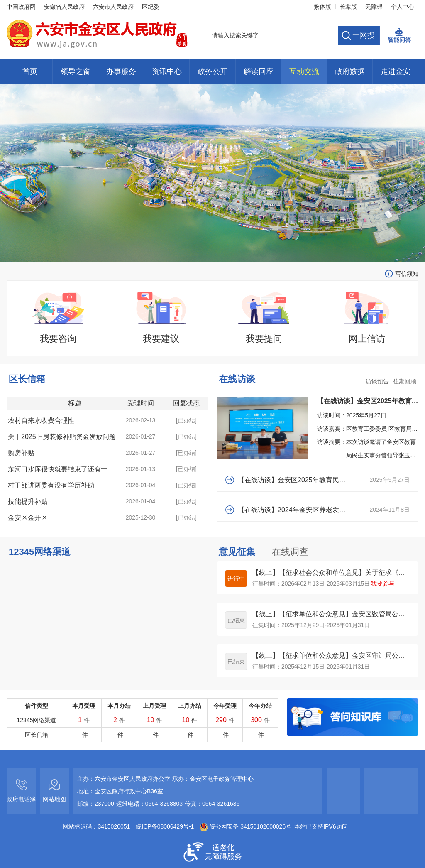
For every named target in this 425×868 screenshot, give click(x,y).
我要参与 (383, 584)
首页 (30, 71)
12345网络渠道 (40, 552)
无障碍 (374, 7)
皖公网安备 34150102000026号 (245, 826)
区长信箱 (27, 379)
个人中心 (403, 7)
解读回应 (259, 71)
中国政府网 (21, 7)
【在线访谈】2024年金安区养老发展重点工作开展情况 (293, 510)
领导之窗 (76, 71)
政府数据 (350, 71)
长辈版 (348, 7)
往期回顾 (405, 381)
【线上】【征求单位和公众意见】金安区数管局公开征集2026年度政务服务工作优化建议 (331, 614)
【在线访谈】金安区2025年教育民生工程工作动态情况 (293, 480)
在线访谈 (237, 379)
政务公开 (212, 71)
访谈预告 (377, 381)
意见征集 (237, 552)
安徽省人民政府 (64, 7)
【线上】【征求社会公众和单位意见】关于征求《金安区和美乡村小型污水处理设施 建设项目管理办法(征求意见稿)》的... (331, 573)
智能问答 (399, 40)
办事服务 (121, 71)
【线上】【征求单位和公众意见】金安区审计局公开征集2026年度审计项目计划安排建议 (331, 656)
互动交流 (304, 71)
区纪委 (151, 7)
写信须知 (407, 274)
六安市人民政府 (113, 7)
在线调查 (290, 552)
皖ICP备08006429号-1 (165, 826)
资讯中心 (167, 71)
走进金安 (396, 71)
